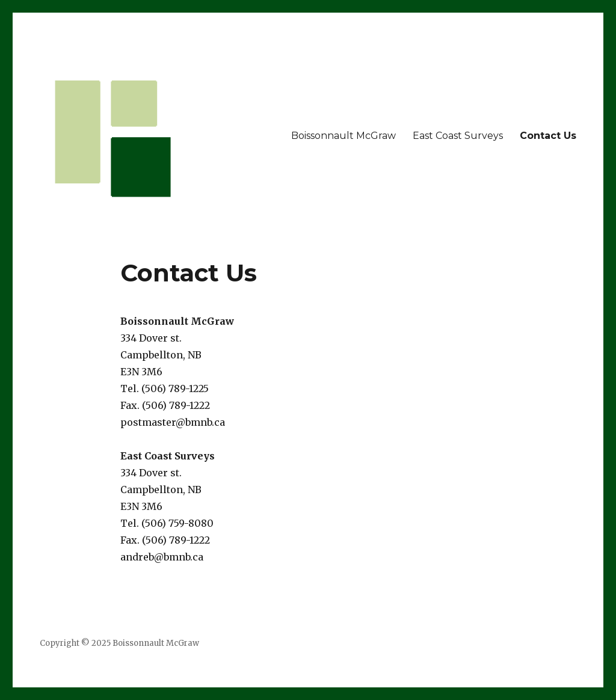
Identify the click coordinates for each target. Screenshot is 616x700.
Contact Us (548, 136)
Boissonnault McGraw (343, 136)
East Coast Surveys (458, 136)
